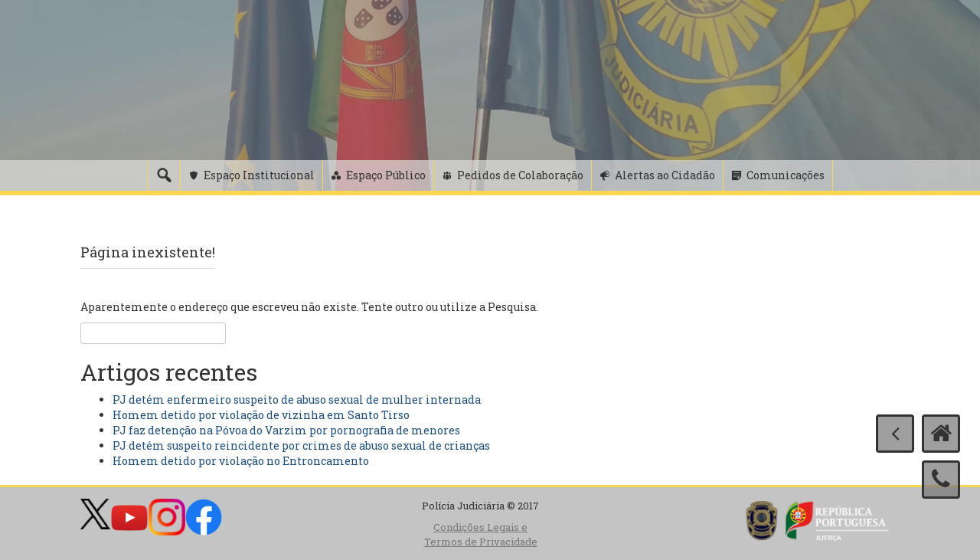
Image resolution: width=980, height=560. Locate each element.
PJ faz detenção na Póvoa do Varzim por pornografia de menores (286, 430)
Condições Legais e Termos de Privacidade (481, 534)
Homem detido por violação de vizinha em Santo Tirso (261, 415)
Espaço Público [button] (386, 175)
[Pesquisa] (164, 175)
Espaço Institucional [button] (259, 175)
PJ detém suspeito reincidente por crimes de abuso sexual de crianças (301, 445)
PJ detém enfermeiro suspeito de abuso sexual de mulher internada (297, 400)
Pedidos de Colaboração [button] (520, 175)
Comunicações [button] (786, 175)
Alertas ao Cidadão (665, 175)
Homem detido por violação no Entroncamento (241, 461)
